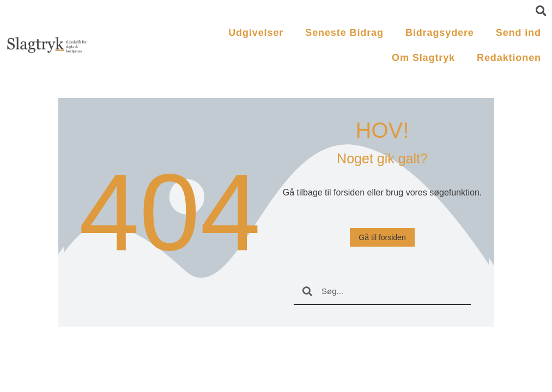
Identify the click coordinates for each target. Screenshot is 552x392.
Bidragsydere (440, 33)
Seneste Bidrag (344, 33)
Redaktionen (509, 58)
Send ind (518, 33)
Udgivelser (256, 33)
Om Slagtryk (423, 58)
